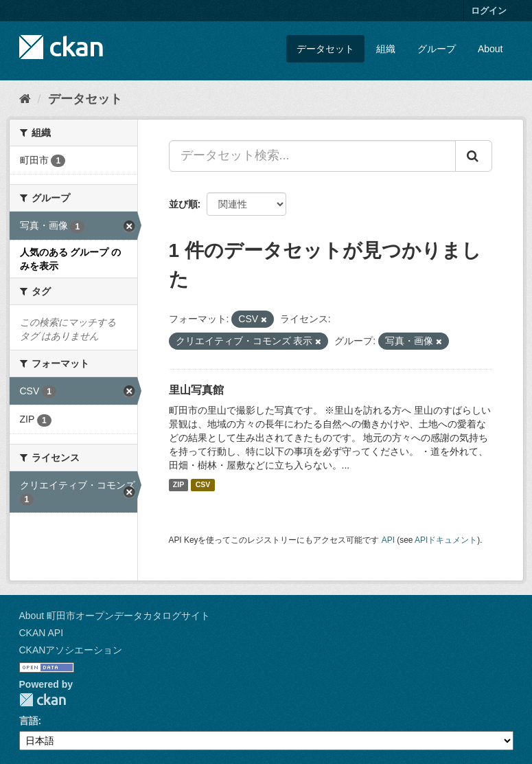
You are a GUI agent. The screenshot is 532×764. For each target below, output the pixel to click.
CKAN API (42, 633)
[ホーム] (25, 99)
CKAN (43, 700)
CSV (203, 485)
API (388, 540)
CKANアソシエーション (71, 650)
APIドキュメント (446, 540)
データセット (325, 49)
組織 (386, 49)
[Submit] (474, 156)
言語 (29, 721)
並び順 (183, 204)
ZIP (178, 485)
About (490, 49)
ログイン (489, 11)
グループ (437, 49)
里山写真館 (196, 390)
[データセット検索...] (312, 156)
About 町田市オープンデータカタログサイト (115, 616)
